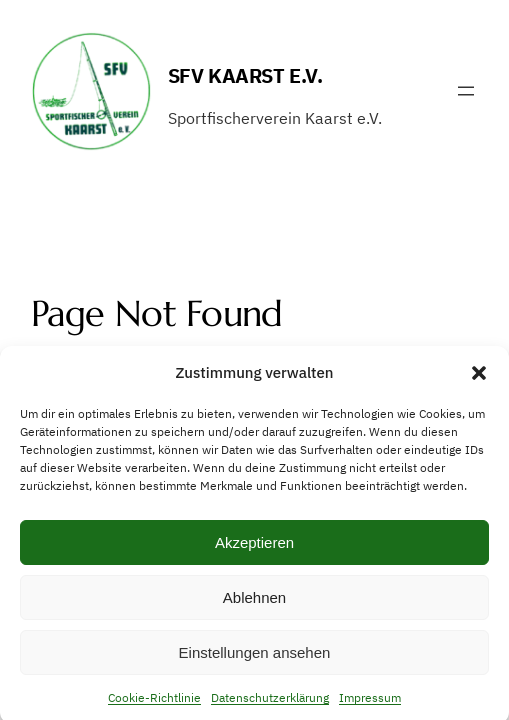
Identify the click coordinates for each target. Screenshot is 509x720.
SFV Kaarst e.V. (245, 75)
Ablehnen (254, 602)
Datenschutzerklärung (270, 702)
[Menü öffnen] (466, 91)
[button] (479, 378)
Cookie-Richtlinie (154, 702)
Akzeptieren (254, 547)
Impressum (370, 702)
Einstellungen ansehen (255, 657)
